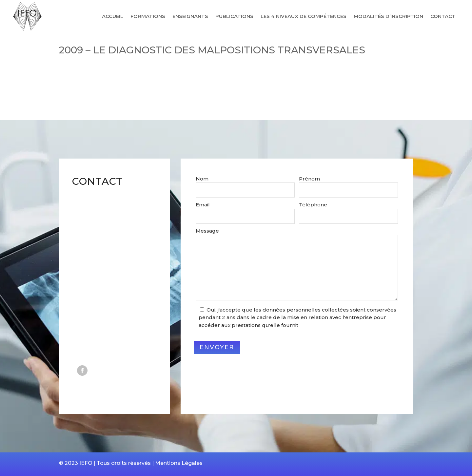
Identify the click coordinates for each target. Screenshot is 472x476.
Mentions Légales (179, 463)
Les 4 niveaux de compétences (304, 17)
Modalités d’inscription (388, 17)
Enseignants (190, 17)
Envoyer (217, 347)
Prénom (309, 179)
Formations (148, 17)
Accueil (113, 17)
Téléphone (313, 205)
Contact (443, 17)
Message (207, 231)
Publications (234, 17)
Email (203, 205)
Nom (202, 179)
